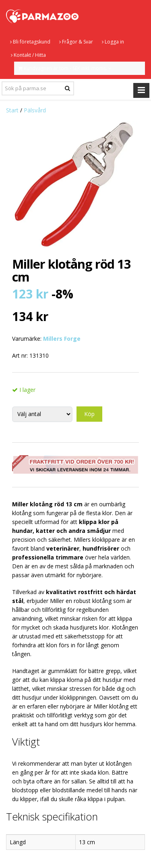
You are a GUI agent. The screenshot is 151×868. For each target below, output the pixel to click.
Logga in (113, 42)
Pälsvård (35, 110)
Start (12, 110)
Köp (89, 414)
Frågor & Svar (76, 42)
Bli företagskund (30, 42)
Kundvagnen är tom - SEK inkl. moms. (65, 68)
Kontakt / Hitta (28, 55)
